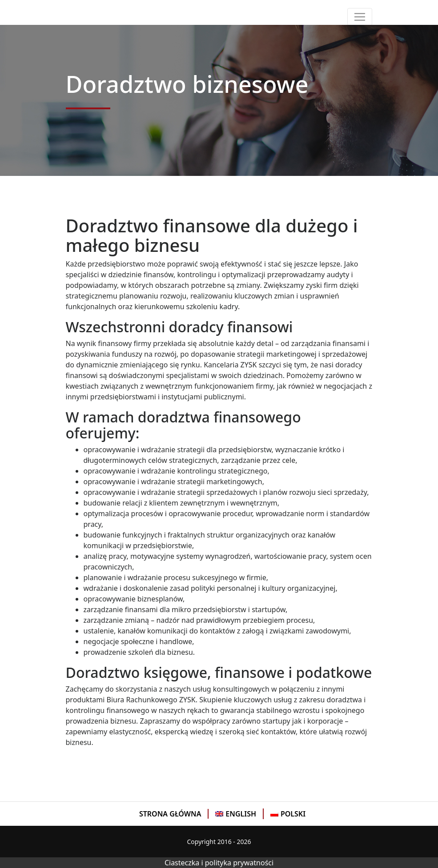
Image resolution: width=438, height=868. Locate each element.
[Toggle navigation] (360, 17)
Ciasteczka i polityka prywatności (219, 863)
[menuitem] (171, 814)
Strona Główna (170, 814)
